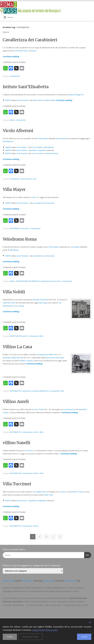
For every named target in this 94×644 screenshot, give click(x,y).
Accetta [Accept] (84, 637)
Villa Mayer (14, 189)
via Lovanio (19, 306)
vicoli (34, 179)
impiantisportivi (47, 281)
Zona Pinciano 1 (23, 203)
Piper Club (49, 495)
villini (41, 336)
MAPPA (8, 100)
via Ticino (29, 451)
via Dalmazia (69, 409)
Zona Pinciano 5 (23, 100)
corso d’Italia (37, 147)
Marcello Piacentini (40, 300)
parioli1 (25, 336)
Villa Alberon (8, 141)
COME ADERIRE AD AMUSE (36, 601)
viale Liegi (42, 303)
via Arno (63, 492)
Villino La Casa (17, 347)
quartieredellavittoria (41, 391)
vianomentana (26, 179)
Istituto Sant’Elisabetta (26, 87)
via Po (34, 197)
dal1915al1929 (16, 336)
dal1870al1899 (22, 281)
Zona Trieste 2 (22, 153)
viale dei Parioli (9, 303)
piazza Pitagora (76, 95)
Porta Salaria (43, 138)
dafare (12, 120)
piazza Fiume (62, 138)
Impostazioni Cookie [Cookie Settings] (30, 637)
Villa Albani (49, 147)
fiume (34, 51)
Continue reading (12, 57)
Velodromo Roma (20, 239)
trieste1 (36, 432)
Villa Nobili (14, 292)
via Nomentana (51, 153)
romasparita (15, 76)
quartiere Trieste (77, 492)
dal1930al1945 (16, 473)
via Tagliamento (40, 492)
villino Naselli (17, 443)
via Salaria (38, 203)
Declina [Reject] (10, 637)
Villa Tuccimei (17, 484)
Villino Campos (27, 361)
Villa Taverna (39, 100)
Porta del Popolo (21, 51)
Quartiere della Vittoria (13, 358)
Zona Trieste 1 (22, 150)
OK (87, 555)
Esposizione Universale (54, 358)
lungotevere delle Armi (47, 354)
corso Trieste (37, 153)
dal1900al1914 (16, 228)
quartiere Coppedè (37, 150)
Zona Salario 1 (22, 147)
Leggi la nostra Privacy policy (45, 630)
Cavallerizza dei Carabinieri (30, 40)
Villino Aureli (16, 401)
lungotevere (27, 391)
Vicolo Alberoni (18, 131)
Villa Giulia (50, 100)
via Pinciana (49, 203)
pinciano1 (26, 228)
